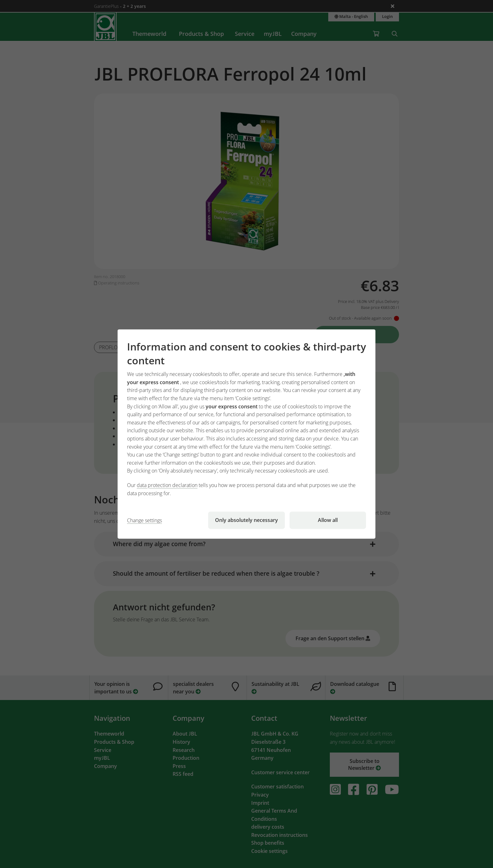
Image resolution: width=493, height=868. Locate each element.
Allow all (328, 520)
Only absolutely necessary (246, 520)
